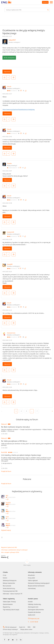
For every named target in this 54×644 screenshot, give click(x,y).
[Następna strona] (52, 411)
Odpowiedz (7, 72)
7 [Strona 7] (37, 411)
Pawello (9, 163)
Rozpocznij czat (35, 619)
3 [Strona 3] (26, 411)
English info (22, 627)
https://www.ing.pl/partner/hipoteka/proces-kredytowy (19, 109)
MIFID (29, 627)
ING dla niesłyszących (11, 627)
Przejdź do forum (6, 471)
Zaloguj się (45, 2)
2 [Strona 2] (21, 411)
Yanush (9, 86)
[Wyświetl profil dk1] (11, 510)
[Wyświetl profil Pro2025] (11, 503)
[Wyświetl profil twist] (11, 517)
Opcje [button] (13, 77)
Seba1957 (12, 40)
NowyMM (10, 264)
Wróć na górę (27, 565)
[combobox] (27, 10)
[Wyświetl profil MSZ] (11, 496)
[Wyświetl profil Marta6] (11, 524)
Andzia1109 (11, 232)
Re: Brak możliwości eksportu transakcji (16, 427)
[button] (4, 77)
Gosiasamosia (11, 333)
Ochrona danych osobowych (10, 629)
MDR (34, 627)
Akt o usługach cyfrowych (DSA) (10, 552)
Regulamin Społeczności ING (9, 547)
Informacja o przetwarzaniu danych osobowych (14, 550)
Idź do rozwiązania (9, 58)
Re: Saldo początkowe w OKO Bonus (14, 441)
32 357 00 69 (34, 622)
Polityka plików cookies (26, 629)
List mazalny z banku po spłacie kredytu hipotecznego (21, 455)
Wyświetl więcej (6, 530)
